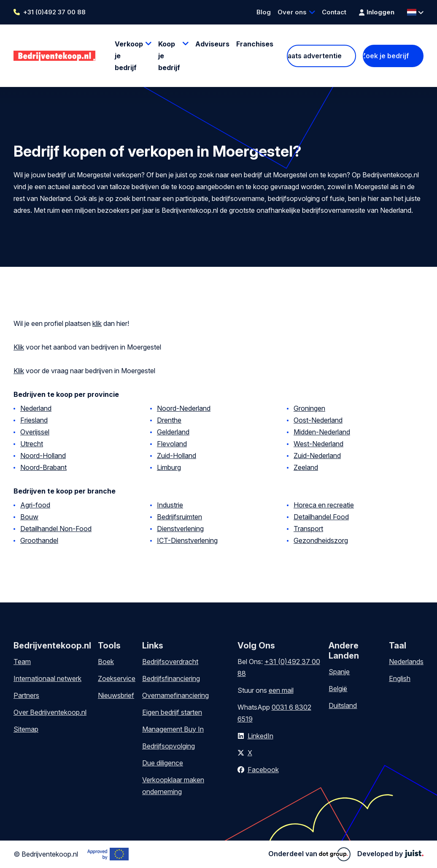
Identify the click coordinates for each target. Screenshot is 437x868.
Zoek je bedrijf (386, 56)
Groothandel (39, 540)
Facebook (263, 770)
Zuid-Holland (177, 456)
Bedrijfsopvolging (169, 746)
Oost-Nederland (318, 420)
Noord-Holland (43, 456)
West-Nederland (318, 444)
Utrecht (32, 444)
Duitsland (343, 705)
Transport (308, 529)
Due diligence (163, 763)
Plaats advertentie (314, 56)
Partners (26, 695)
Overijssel (35, 432)
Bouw (29, 517)
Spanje (339, 672)
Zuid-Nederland (317, 456)
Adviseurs (212, 44)
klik (97, 323)
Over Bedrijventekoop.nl (50, 712)
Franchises (255, 44)
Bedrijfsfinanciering (171, 678)
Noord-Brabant (43, 467)
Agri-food (35, 505)
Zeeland (306, 467)
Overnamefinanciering (175, 695)
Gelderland (173, 432)
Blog (264, 12)
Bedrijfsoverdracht (170, 662)
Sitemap (26, 729)
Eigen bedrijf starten (172, 712)
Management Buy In (173, 729)
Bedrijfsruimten (179, 517)
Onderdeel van (309, 854)
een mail (281, 690)
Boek (106, 662)
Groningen (309, 408)
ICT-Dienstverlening (187, 540)
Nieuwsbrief (116, 695)
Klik (19, 347)
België (338, 689)
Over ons (292, 12)
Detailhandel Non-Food (56, 529)
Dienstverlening (180, 529)
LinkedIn (260, 736)
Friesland (34, 420)
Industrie (170, 505)
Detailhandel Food (321, 517)
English (400, 678)
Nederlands (406, 662)
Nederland (36, 408)
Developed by (390, 854)
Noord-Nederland (184, 408)
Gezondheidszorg (321, 540)
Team (22, 662)
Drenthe (169, 420)
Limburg (169, 467)
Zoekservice (117, 678)
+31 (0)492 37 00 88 (54, 12)
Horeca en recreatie (324, 505)
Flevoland (172, 444)
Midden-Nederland (322, 432)
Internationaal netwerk (47, 678)
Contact (334, 12)
